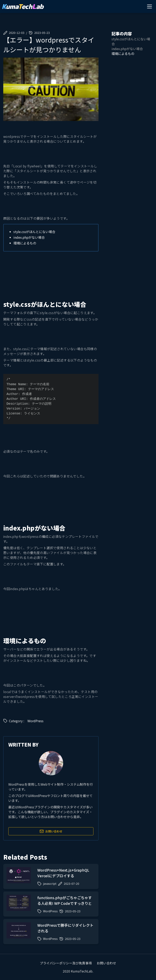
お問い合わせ (51, 831)
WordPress (35, 721)
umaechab (23, 6)
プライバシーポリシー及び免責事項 (66, 963)
